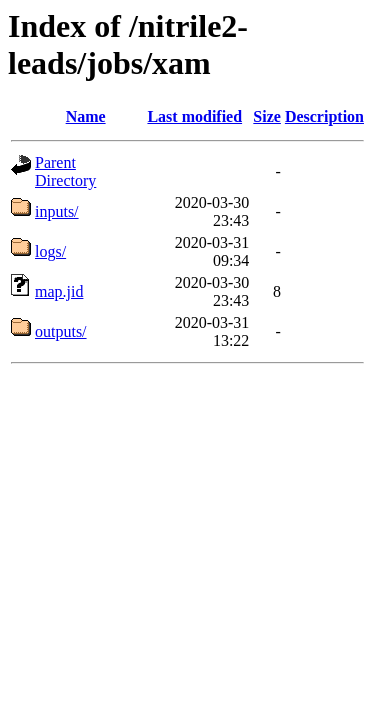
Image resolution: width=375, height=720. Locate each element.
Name (86, 116)
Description (324, 116)
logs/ (50, 251)
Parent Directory (65, 171)
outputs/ (61, 331)
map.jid (59, 291)
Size (267, 116)
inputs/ (57, 211)
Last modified (194, 116)
